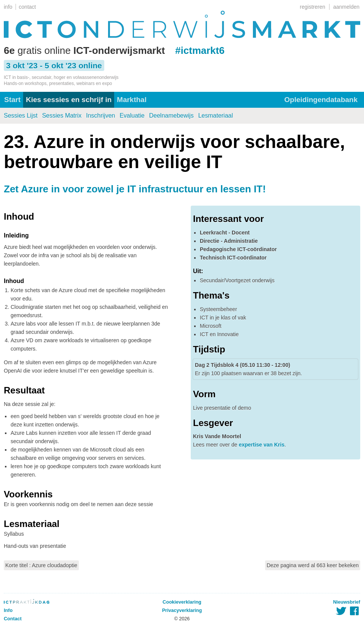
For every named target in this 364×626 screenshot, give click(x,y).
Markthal (132, 100)
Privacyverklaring (182, 610)
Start (12, 100)
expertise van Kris (262, 445)
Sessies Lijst (21, 116)
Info (8, 610)
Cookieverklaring (182, 602)
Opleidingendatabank (321, 100)
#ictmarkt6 (200, 50)
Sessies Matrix (62, 116)
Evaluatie (132, 116)
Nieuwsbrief (347, 602)
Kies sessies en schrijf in (69, 100)
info (8, 7)
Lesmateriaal (216, 116)
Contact (13, 619)
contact (27, 7)
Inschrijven (100, 116)
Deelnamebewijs (171, 116)
